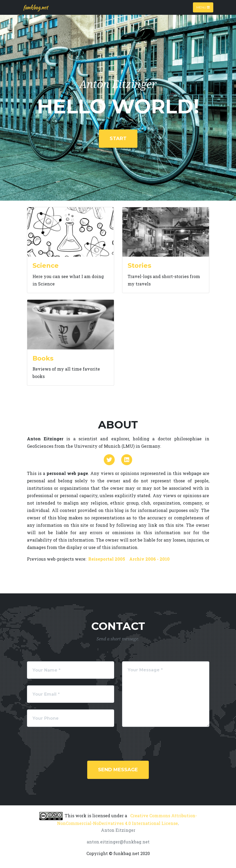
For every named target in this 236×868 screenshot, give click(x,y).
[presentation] (67, 744)
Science (46, 266)
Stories (139, 266)
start (118, 138)
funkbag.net (36, 7)
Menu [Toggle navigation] (203, 7)
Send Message (118, 770)
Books (43, 358)
